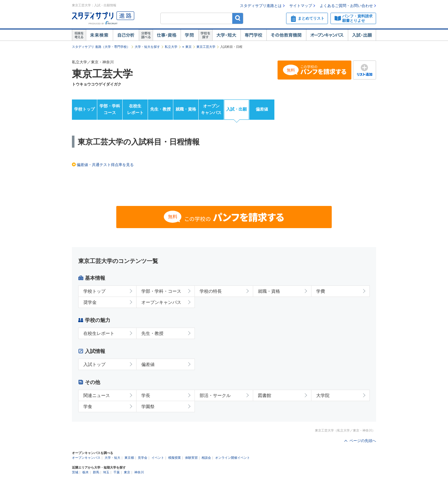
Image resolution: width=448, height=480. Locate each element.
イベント (158, 458)
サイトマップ (301, 6)
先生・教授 (160, 109)
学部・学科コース (110, 109)
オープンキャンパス (327, 35)
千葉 (117, 472)
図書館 (265, 395)
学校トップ (84, 109)
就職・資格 (186, 109)
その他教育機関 (286, 35)
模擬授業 (175, 458)
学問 (189, 35)
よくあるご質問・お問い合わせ (346, 6)
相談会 (206, 458)
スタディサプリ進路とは (261, 6)
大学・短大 (226, 35)
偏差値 (262, 109)
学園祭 (148, 406)
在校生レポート (135, 109)
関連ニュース (97, 395)
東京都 (129, 458)
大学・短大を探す (147, 47)
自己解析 (126, 35)
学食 (88, 406)
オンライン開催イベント (233, 458)
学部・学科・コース (161, 291)
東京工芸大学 (206, 47)
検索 (238, 18)
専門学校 (253, 35)
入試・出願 (362, 35)
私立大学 (171, 47)
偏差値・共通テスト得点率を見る (105, 165)
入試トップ (94, 364)
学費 (321, 291)
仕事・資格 (167, 35)
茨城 (75, 472)
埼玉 (106, 472)
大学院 (323, 395)
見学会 (143, 458)
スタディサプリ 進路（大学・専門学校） (101, 47)
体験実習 (191, 458)
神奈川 (139, 472)
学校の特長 (211, 291)
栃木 (86, 472)
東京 (189, 47)
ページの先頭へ (363, 441)
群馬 (96, 472)
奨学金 (90, 302)
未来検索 (99, 35)
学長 (146, 395)
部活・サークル (215, 395)
